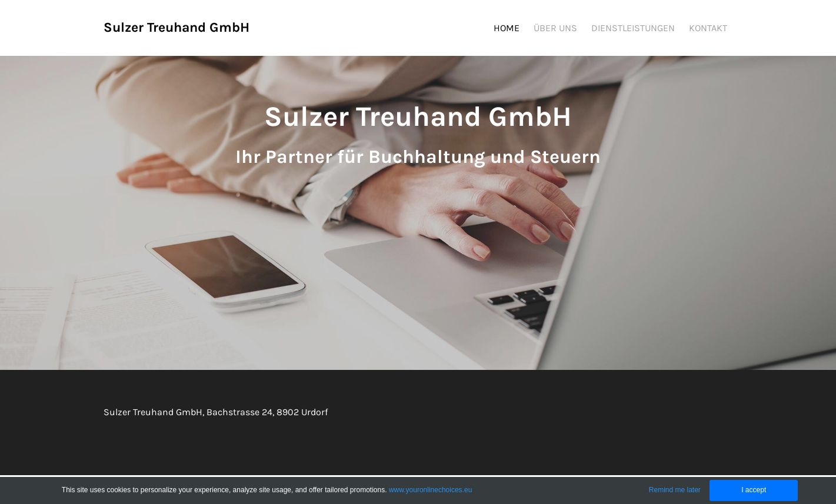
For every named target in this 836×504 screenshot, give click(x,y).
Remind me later (675, 490)
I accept (754, 490)
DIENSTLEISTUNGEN (633, 28)
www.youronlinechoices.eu (430, 490)
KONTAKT (708, 28)
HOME (507, 28)
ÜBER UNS (555, 28)
